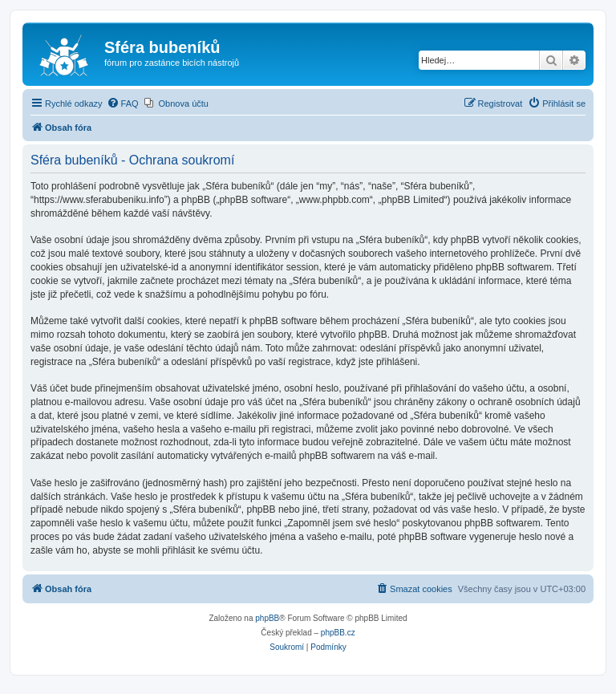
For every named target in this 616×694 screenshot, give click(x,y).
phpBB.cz (338, 633)
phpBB (267, 618)
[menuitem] (123, 103)
